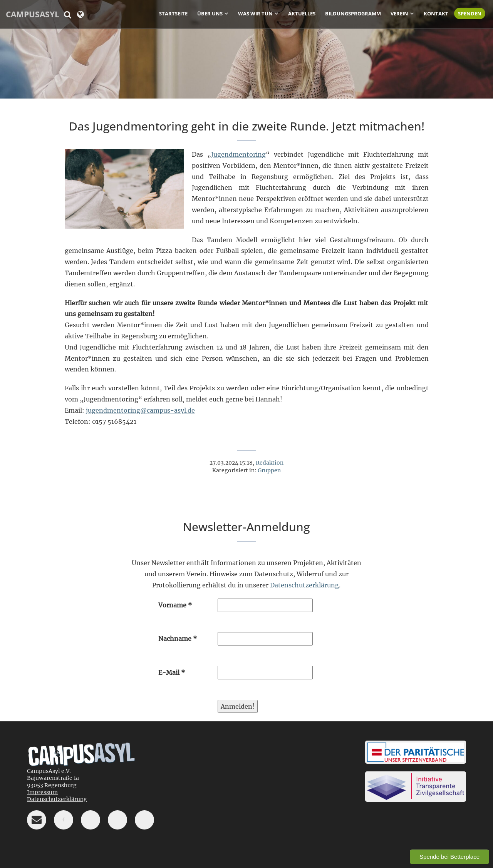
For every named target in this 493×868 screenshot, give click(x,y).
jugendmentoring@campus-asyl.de (140, 410)
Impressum (42, 792)
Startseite (173, 13)
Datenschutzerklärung (304, 585)
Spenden (470, 13)
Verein (399, 13)
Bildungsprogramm (353, 13)
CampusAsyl (33, 14)
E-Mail (172, 672)
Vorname (175, 605)
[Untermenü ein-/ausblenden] (226, 13)
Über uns (210, 13)
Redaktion (270, 463)
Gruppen (269, 470)
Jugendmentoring (238, 154)
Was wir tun (255, 13)
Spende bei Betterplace (449, 857)
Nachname (178, 639)
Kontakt (436, 13)
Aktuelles (302, 13)
